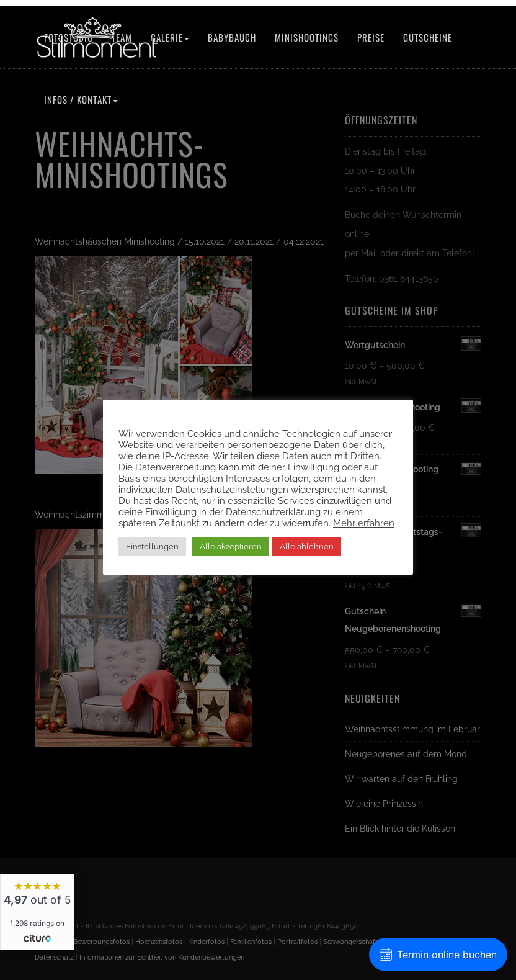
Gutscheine (428, 37)
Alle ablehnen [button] (307, 546)
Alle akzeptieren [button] (231, 546)
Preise (371, 37)
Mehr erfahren (364, 523)
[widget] (37, 912)
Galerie (170, 37)
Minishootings (307, 37)
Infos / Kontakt (81, 99)
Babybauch (232, 37)
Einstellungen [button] (152, 546)
